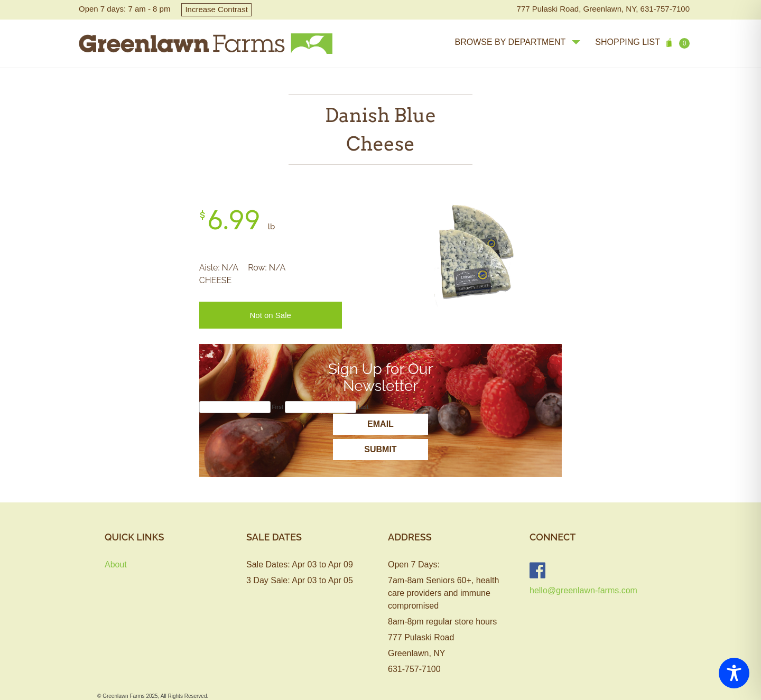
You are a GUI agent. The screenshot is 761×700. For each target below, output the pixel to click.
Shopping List (642, 43)
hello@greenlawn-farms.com (583, 590)
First (277, 407)
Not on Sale (270, 315)
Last (363, 407)
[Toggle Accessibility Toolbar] (734, 673)
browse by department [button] (517, 42)
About (116, 564)
